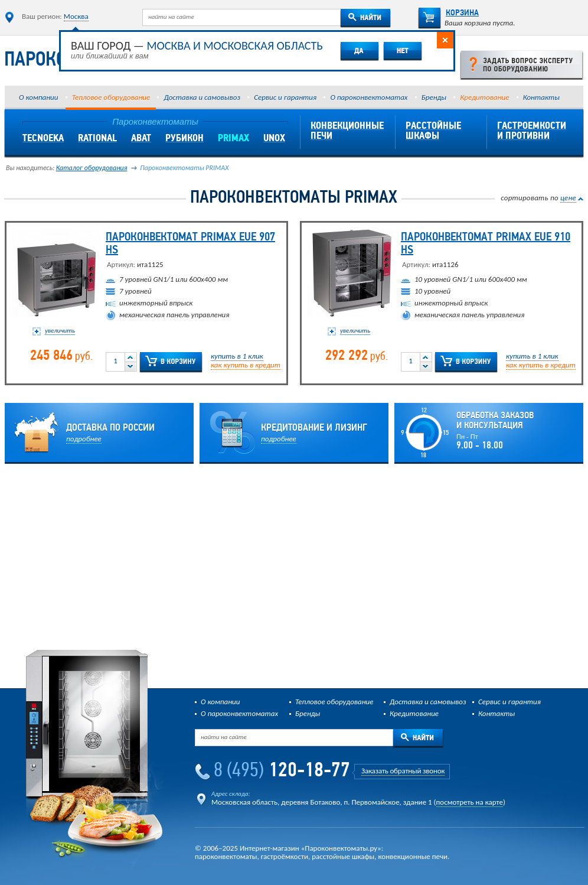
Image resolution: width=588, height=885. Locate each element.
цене (568, 198)
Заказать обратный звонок (403, 771)
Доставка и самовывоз (202, 97)
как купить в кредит (246, 365)
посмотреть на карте (470, 802)
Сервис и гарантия (285, 97)
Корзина (448, 13)
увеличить (60, 331)
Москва (76, 16)
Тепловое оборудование (111, 97)
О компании (38, 97)
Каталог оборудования (92, 168)
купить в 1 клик (237, 356)
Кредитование (484, 97)
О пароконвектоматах (369, 97)
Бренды (434, 97)
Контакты (541, 97)
